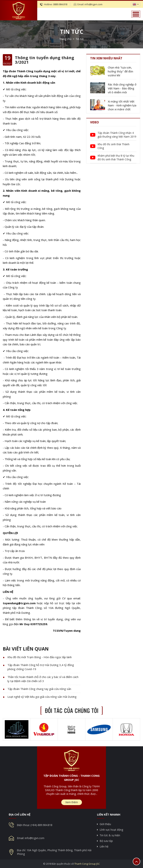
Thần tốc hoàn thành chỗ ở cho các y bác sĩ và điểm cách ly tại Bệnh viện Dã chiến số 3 (43, 679)
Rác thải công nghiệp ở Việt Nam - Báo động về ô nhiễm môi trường (122, 88)
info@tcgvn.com (93, 4)
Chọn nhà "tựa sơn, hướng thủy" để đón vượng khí (120, 71)
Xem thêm (72, 802)
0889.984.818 (60, 4)
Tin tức (72, 32)
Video (94, 122)
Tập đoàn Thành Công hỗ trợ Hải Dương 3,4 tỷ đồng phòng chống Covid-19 (41, 667)
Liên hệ (104, 846)
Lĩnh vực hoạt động (111, 830)
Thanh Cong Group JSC (87, 864)
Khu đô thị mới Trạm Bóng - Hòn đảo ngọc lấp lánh (40, 657)
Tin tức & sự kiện (110, 835)
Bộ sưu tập (106, 841)
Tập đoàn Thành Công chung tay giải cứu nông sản (39, 689)
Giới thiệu (105, 824)
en (134, 4)
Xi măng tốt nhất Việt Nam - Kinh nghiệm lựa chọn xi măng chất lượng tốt (122, 105)
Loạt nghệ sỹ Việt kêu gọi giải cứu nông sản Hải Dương (42, 697)
